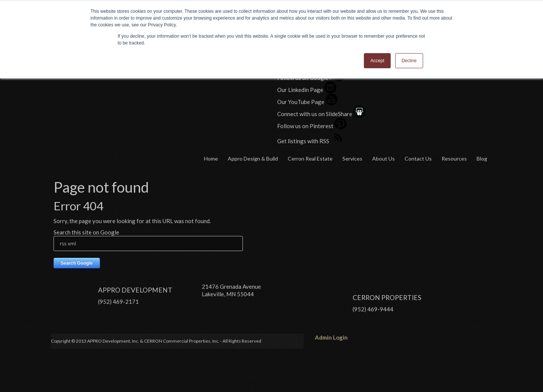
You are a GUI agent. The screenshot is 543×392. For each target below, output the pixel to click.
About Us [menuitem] (383, 158)
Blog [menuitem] (482, 158)
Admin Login (331, 320)
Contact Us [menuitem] (418, 158)
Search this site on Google (86, 232)
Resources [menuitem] (454, 158)
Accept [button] (377, 61)
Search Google (77, 263)
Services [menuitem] (352, 158)
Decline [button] (409, 61)
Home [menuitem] (211, 158)
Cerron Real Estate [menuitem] (310, 158)
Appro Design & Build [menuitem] (253, 158)
